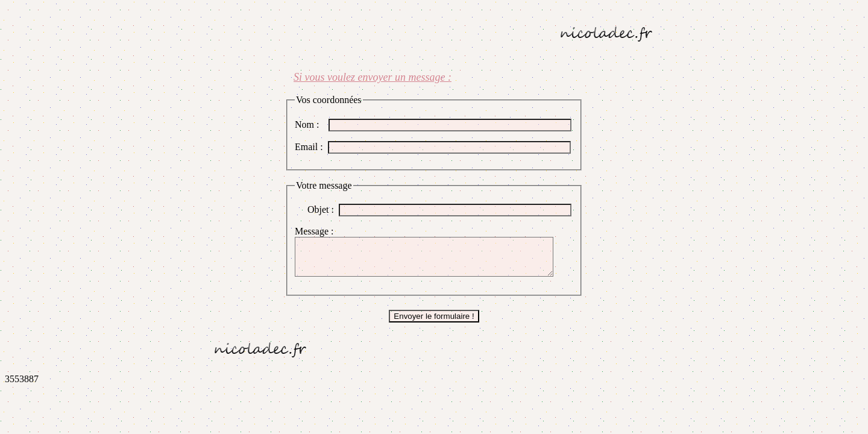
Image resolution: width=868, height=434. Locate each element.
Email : (311, 147)
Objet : (323, 209)
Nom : (312, 124)
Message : (316, 231)
